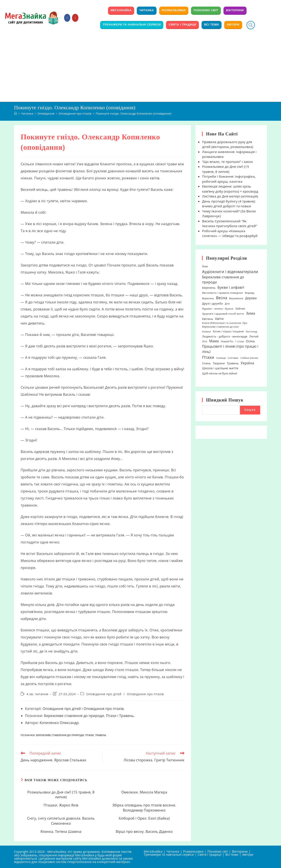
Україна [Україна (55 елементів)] (247, 363)
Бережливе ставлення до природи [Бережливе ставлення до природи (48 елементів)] (223, 280)
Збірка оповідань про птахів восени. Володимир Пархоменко (144, 808)
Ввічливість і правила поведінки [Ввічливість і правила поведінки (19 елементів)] (222, 293)
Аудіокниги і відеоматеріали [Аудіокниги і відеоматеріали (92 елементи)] (230, 271)
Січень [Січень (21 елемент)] (206, 363)
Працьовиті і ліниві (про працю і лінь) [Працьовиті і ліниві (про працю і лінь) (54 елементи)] (230, 349)
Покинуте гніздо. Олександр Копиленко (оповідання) (134, 113)
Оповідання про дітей (104, 694)
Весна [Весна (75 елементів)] (222, 298)
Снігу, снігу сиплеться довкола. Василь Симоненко (61, 821)
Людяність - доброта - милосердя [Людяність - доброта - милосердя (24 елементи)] (225, 336)
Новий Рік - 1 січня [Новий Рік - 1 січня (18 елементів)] (232, 341)
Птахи (111, 716)
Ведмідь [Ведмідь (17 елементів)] (250, 293)
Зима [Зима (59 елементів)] (250, 313)
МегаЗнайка (153, 851)
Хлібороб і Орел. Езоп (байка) (144, 818)
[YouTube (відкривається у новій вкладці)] (75, 18)
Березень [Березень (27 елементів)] (209, 288)
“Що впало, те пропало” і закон (227, 162)
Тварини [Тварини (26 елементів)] (219, 363)
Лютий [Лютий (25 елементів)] (254, 336)
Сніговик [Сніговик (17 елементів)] (233, 358)
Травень (127, 716)
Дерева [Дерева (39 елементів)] (251, 298)
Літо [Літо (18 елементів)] (204, 341)
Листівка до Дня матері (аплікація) (230, 196)
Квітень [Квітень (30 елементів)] (208, 319)
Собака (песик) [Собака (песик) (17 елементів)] (249, 358)
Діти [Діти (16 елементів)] (227, 304)
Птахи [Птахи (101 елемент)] (208, 357)
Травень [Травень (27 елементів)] (233, 363)
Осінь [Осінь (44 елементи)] (250, 341)
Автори (248, 854)
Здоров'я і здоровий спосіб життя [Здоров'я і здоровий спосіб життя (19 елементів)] (223, 314)
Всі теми (232, 854)
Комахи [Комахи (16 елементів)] (206, 332)
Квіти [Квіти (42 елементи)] (219, 319)
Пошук (250, 410)
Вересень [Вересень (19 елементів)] (208, 298)
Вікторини (240, 851)
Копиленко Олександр (59, 723)
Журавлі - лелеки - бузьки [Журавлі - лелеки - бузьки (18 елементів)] (218, 309)
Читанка (173, 851)
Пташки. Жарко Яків (61, 805)
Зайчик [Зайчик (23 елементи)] (240, 309)
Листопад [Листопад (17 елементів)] (251, 331)
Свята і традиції (210, 854)
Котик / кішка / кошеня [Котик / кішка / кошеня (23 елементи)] (228, 331)
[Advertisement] (140, 69)
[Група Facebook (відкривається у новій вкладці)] (67, 18)
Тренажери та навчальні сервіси (169, 854)
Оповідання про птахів (145, 694)
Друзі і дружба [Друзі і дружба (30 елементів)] (212, 303)
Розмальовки (193, 851)
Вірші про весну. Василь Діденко (144, 832)
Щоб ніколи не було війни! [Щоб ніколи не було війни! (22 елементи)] (220, 373)
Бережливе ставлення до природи (74, 716)
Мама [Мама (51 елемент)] (214, 341)
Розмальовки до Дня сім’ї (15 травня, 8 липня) (61, 795)
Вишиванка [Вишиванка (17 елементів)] (236, 298)
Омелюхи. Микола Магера (144, 792)
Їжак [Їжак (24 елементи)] (205, 266)
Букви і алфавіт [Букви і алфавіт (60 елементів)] (231, 287)
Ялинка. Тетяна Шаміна (61, 832)
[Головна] (15, 113)
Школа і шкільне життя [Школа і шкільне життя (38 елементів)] (220, 368)
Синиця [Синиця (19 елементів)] (221, 358)
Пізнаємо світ (218, 851)
